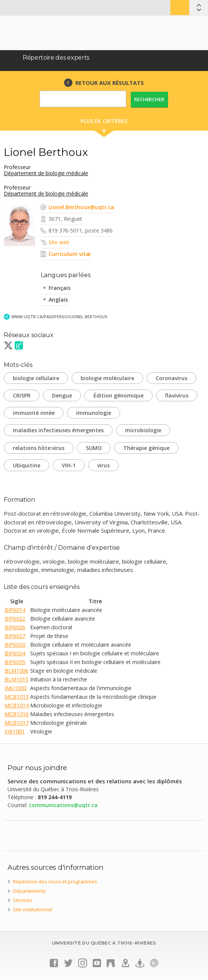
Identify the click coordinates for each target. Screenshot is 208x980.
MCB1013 (17, 697)
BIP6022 (15, 619)
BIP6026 (15, 627)
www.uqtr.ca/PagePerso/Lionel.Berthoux (59, 317)
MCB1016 (17, 714)
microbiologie (143, 430)
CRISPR (22, 395)
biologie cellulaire (36, 378)
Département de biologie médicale (46, 173)
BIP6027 (15, 636)
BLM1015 (16, 679)
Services (23, 900)
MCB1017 (17, 723)
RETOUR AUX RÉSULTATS (110, 83)
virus (103, 465)
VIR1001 (15, 731)
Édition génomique (119, 395)
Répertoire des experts (56, 58)
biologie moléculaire (107, 378)
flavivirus (177, 395)
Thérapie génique (146, 448)
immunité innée (34, 413)
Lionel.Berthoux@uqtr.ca (81, 207)
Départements (29, 891)
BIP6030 (15, 645)
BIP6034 (15, 653)
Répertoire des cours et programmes (55, 881)
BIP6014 (15, 610)
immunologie (94, 413)
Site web (59, 242)
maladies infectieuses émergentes (58, 430)
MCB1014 (17, 705)
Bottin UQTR (180, 8)
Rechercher (149, 99)
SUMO (94, 448)
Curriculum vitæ (70, 254)
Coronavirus (171, 378)
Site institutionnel (33, 909)
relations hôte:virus (39, 448)
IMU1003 (16, 688)
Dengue (62, 395)
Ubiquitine (27, 465)
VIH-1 (69, 465)
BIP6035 (15, 662)
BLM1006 (16, 671)
